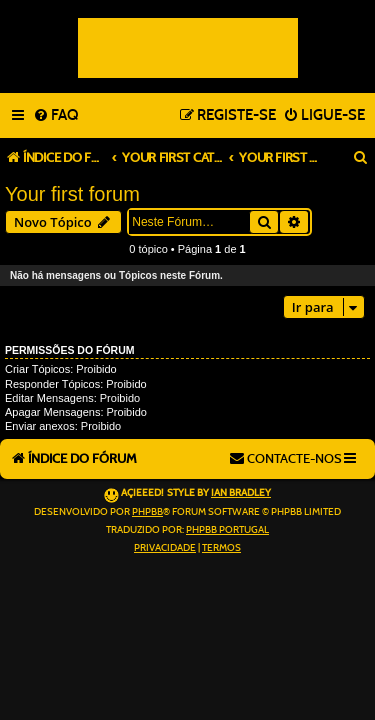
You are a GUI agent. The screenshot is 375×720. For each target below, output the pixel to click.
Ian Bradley (241, 493)
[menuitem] (55, 116)
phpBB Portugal (227, 530)
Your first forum (72, 194)
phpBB (147, 512)
